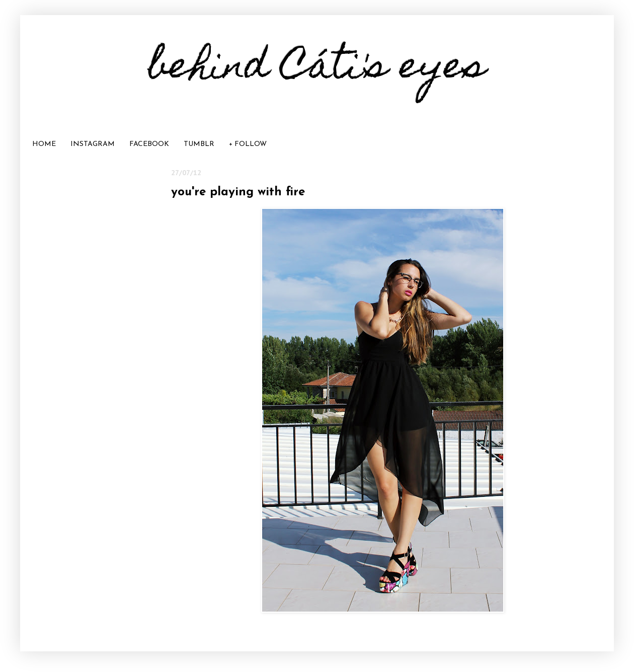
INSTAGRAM (93, 144)
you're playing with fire (238, 192)
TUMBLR (199, 144)
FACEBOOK (149, 144)
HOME (44, 144)
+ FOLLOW (248, 144)
